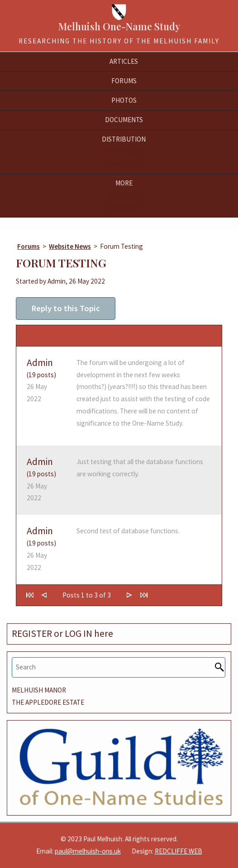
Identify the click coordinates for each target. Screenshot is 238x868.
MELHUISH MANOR (39, 690)
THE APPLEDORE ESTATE (48, 702)
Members (124, 195)
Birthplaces (124, 151)
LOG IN (79, 633)
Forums (29, 246)
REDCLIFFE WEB (178, 851)
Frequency (124, 164)
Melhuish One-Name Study (119, 26)
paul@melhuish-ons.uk (88, 851)
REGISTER (32, 633)
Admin (40, 363)
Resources (124, 207)
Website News (70, 246)
